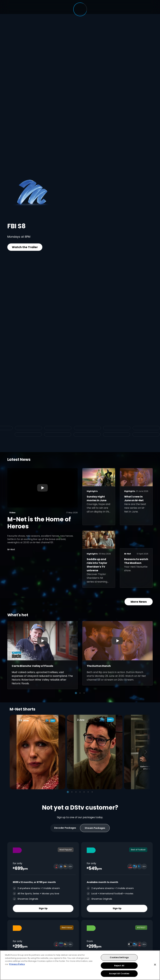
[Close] (155, 965)
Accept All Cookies (119, 974)
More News (139, 602)
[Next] (147, 752)
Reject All (119, 966)
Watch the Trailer (25, 247)
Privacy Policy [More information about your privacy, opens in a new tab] (17, 964)
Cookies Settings (119, 957)
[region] (80, 965)
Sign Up (43, 908)
